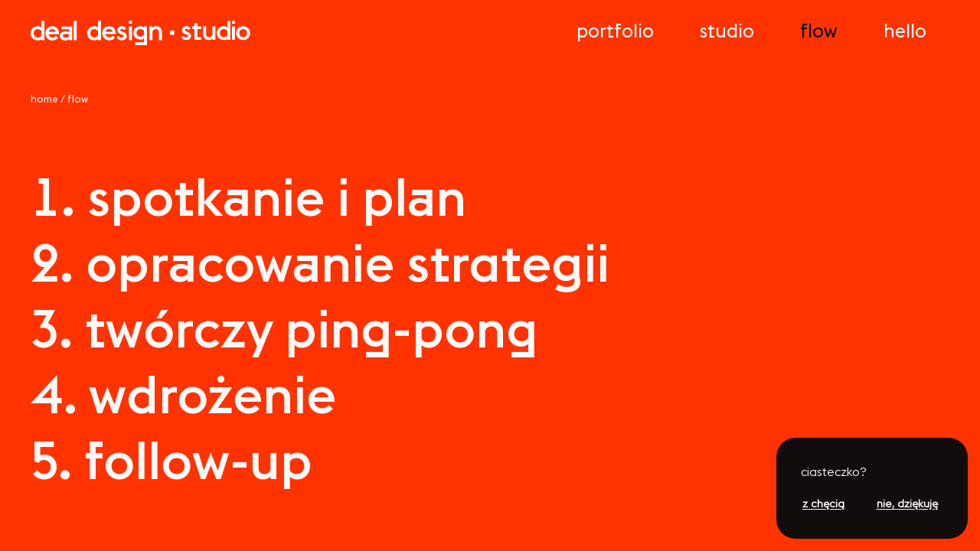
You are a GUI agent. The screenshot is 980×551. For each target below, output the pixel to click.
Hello (905, 31)
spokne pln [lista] (248, 197)
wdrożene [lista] (183, 394)
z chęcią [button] (823, 504)
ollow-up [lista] (171, 460)
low (819, 31)
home (44, 99)
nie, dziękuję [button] (907, 504)
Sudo (727, 31)
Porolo (615, 31)
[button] (872, 474)
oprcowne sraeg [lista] (320, 262)
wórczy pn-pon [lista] (284, 328)
